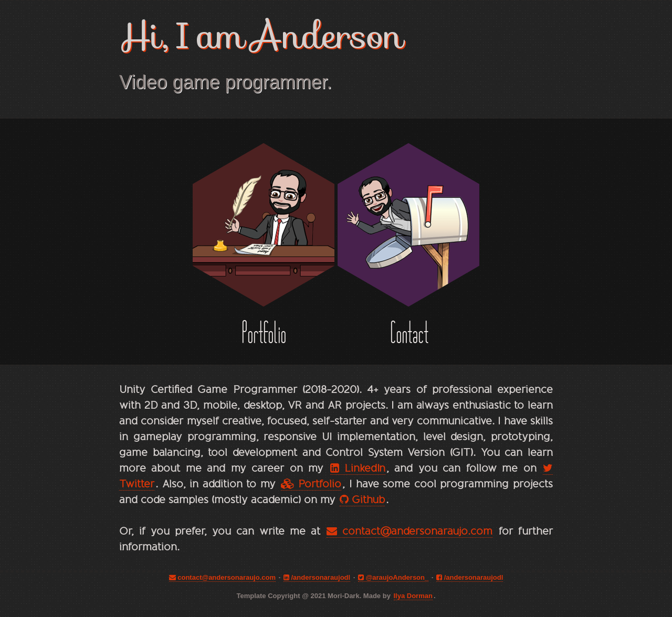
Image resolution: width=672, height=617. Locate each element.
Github (362, 499)
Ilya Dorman (413, 596)
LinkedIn (358, 468)
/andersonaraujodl (317, 577)
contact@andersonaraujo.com (409, 531)
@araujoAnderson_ (393, 577)
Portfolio (311, 484)
